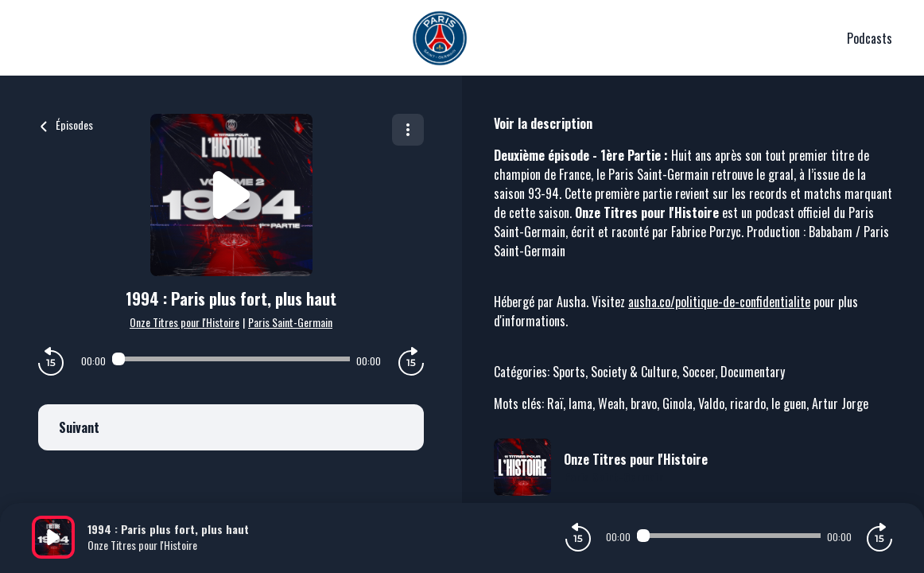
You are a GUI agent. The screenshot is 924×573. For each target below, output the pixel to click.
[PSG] (439, 38)
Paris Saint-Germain (290, 322)
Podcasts (870, 38)
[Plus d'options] (408, 130)
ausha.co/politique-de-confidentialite (719, 302)
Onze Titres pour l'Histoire (184, 322)
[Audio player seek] (231, 359)
